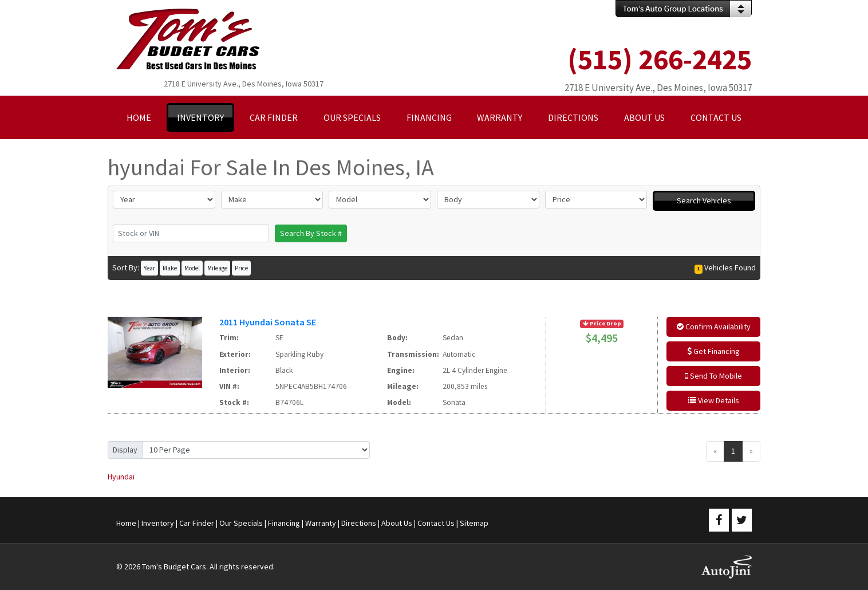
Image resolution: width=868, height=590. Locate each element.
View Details (714, 400)
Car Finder (197, 523)
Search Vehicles (704, 200)
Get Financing (713, 351)
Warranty (321, 523)
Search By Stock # (311, 233)
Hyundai (121, 477)
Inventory (158, 523)
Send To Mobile (713, 376)
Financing (284, 523)
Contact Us (436, 523)
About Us (397, 523)
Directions (359, 523)
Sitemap (474, 523)
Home (126, 523)
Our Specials (241, 523)
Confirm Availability (714, 327)
